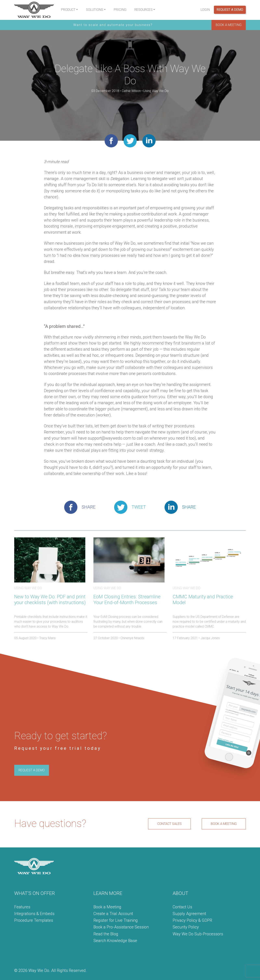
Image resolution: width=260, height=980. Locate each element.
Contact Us (182, 907)
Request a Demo (230, 10)
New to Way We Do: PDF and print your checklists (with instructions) (50, 600)
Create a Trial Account (113, 914)
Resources (144, 10)
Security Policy (186, 927)
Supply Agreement (189, 914)
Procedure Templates (34, 920)
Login (205, 10)
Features (22, 907)
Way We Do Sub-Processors (198, 934)
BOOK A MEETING (229, 25)
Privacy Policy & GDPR (192, 920)
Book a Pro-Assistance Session (121, 927)
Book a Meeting (107, 907)
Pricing (120, 10)
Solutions (95, 10)
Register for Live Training (116, 920)
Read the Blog (106, 934)
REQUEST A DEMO (32, 770)
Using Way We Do (156, 91)
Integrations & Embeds (34, 914)
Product (68, 10)
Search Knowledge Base (115, 941)
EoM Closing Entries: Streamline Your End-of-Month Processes (127, 600)
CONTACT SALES (169, 824)
